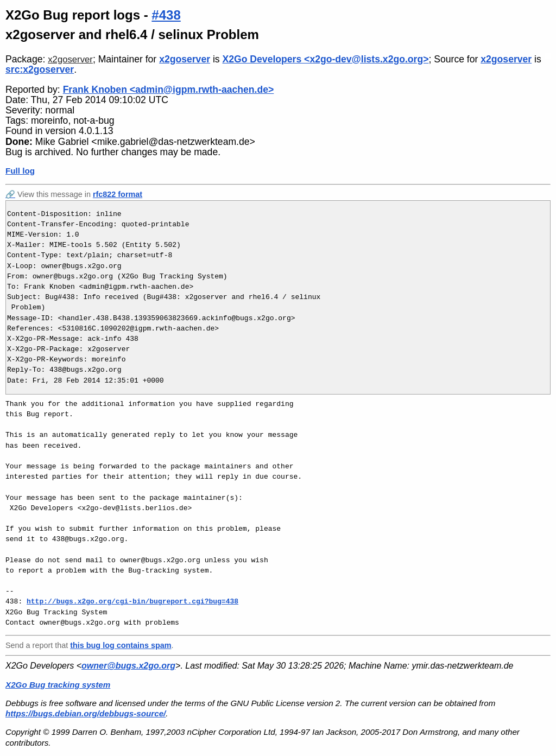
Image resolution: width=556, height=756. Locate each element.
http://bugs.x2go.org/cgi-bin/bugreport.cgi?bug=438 (132, 601)
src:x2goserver (40, 69)
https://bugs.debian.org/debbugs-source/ (86, 713)
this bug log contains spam (121, 645)
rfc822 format (118, 194)
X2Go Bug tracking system (58, 685)
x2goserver (70, 59)
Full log (20, 171)
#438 (166, 15)
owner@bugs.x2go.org (128, 666)
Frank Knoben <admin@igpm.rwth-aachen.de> (169, 90)
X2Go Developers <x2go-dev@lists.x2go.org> (326, 59)
